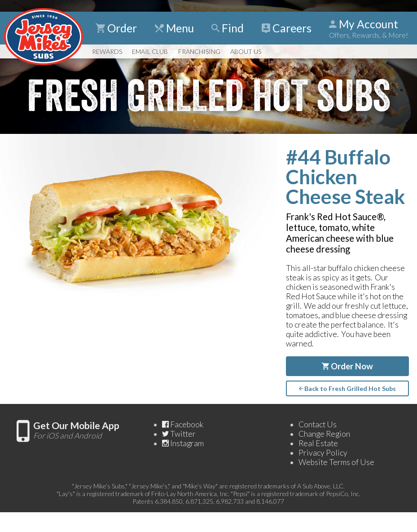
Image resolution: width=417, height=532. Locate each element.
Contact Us (318, 424)
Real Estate (318, 443)
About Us (246, 51)
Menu (174, 28)
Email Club (150, 51)
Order (116, 28)
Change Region (324, 434)
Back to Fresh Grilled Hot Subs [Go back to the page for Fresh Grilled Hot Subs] (347, 388)
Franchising (199, 51)
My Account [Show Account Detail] (369, 28)
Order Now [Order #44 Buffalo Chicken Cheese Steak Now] (347, 366)
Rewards (107, 51)
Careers (287, 28)
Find (228, 28)
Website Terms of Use (336, 462)
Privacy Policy (323, 453)
